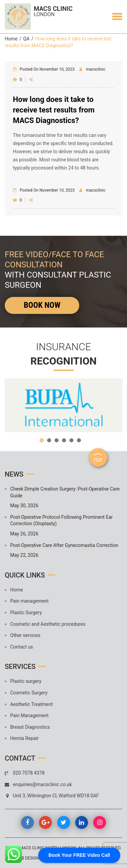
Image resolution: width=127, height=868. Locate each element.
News (14, 474)
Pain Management (29, 715)
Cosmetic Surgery (29, 693)
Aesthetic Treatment (31, 704)
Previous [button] (13, 405)
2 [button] (49, 440)
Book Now (42, 305)
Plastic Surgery (26, 613)
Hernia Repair (24, 738)
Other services (25, 635)
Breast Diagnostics (30, 727)
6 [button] (79, 440)
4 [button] (64, 440)
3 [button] (57, 440)
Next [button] (114, 405)
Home (11, 39)
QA (26, 39)
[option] (63, 405)
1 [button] (42, 440)
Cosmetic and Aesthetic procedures (48, 624)
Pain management (29, 601)
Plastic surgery (26, 681)
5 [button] (71, 440)
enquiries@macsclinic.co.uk (42, 784)
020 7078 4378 (29, 773)
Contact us (22, 647)
